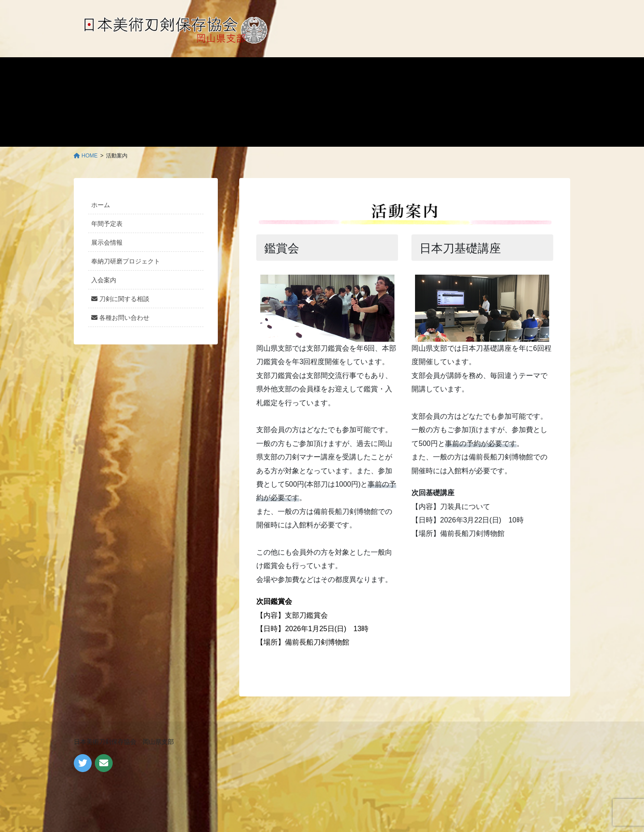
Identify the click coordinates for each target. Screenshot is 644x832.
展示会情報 (107, 242)
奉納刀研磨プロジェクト (126, 261)
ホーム (101, 205)
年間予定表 (107, 224)
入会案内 (104, 280)
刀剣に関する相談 (120, 299)
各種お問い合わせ (120, 318)
